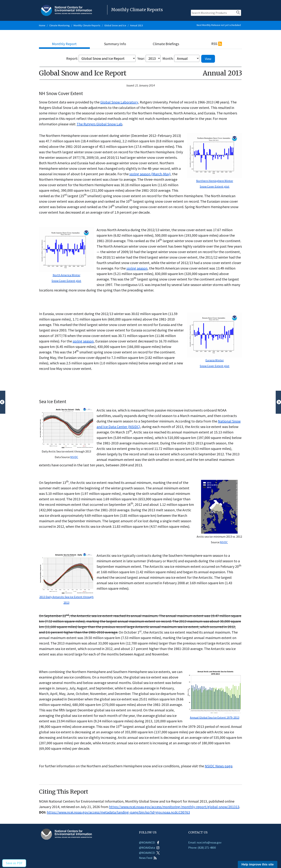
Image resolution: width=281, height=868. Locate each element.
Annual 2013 (136, 25)
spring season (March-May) (150, 174)
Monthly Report (64, 44)
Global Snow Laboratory (119, 102)
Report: (72, 58)
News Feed (148, 858)
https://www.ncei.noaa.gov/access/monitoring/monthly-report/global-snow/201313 (174, 807)
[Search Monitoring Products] (216, 13)
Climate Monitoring (59, 25)
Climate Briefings (166, 44)
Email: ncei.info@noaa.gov (205, 842)
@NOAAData (149, 848)
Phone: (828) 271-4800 (202, 848)
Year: (141, 58)
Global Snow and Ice (115, 25)
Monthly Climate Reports (87, 25)
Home (42, 25)
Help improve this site (258, 864)
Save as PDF (14, 863)
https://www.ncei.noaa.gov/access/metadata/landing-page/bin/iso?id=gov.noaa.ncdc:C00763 (118, 812)
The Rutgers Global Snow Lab (100, 124)
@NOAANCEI (149, 842)
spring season (137, 268)
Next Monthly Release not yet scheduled (219, 25)
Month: (168, 58)
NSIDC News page (219, 766)
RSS (214, 44)
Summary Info (115, 44)
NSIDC (74, 457)
